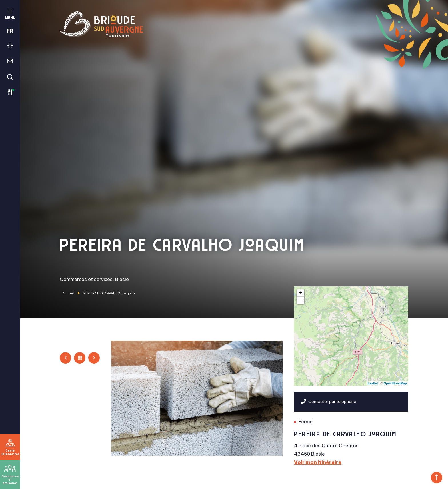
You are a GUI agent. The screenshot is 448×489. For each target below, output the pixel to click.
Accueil (68, 293)
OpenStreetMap (395, 383)
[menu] (10, 15)
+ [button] (301, 293)
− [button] (301, 300)
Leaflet (373, 383)
